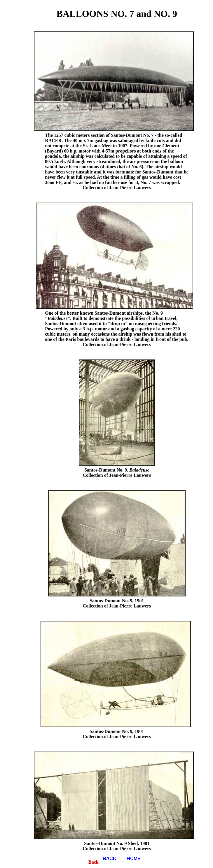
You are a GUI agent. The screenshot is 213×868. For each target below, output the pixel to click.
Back (105, 862)
